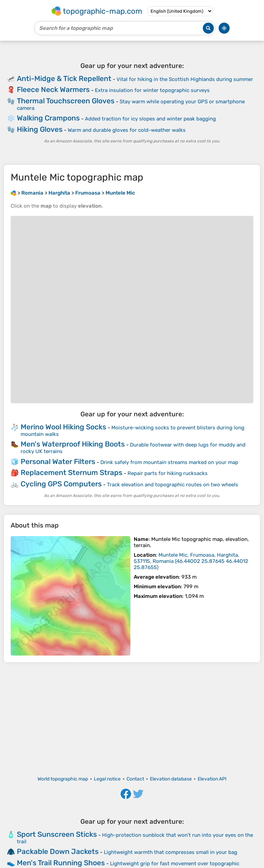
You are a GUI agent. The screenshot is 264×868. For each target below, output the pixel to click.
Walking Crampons (48, 118)
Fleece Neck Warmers (53, 89)
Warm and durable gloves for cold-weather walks (127, 130)
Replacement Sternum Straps (71, 472)
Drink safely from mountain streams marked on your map (169, 462)
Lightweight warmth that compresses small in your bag (170, 852)
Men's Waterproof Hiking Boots (73, 444)
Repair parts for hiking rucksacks (168, 473)
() (191, 561)
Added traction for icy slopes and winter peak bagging (150, 119)
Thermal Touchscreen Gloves (66, 101)
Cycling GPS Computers (61, 484)
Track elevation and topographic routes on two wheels (173, 485)
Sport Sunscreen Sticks (57, 834)
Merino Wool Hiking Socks (63, 427)
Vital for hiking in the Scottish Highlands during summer (185, 79)
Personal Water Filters (58, 461)
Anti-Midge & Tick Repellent (64, 78)
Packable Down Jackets (58, 851)
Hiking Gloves (40, 129)
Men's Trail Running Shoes (61, 863)
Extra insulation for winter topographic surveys (152, 90)
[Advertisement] (132, 719)
